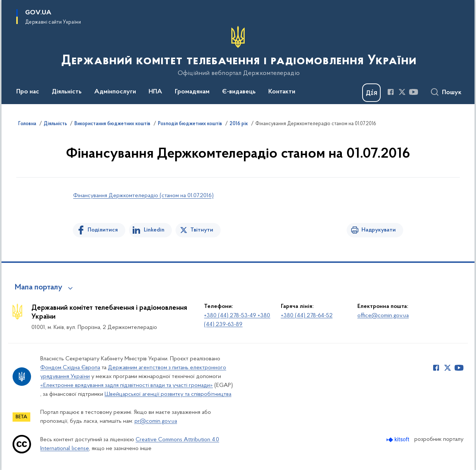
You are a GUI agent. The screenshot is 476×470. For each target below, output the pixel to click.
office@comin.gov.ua (383, 316)
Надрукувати (379, 230)
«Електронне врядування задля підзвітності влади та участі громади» (127, 385)
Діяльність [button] (67, 92)
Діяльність (55, 124)
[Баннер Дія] (371, 93)
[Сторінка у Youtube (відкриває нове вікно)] (414, 92)
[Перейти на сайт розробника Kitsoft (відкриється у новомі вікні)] (399, 440)
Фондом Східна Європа (70, 368)
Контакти (282, 92)
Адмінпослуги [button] (115, 92)
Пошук (452, 93)
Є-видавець (239, 92)
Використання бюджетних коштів (112, 124)
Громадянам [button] (192, 92)
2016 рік (239, 124)
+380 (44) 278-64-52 (307, 316)
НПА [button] (155, 92)
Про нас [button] (28, 92)
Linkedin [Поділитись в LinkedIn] (154, 230)
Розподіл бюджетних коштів (190, 124)
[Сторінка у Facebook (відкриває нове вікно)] (391, 92)
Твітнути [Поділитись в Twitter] (202, 230)
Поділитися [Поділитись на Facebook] (103, 230)
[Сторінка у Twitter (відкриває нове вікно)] (402, 92)
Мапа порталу (39, 288)
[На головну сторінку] (238, 51)
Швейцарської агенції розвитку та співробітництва (168, 394)
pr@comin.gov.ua (156, 421)
